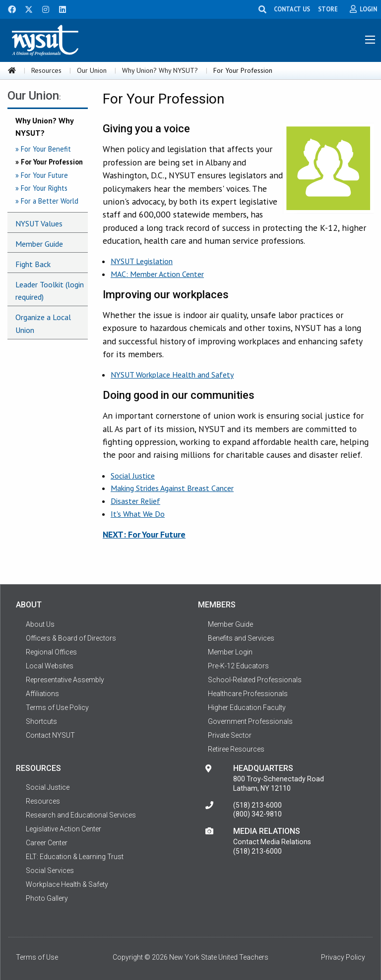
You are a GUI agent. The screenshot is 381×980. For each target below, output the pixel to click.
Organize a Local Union (43, 324)
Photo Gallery (47, 898)
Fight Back (33, 264)
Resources (46, 70)
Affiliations (42, 694)
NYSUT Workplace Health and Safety (172, 375)
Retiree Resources (236, 749)
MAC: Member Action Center (157, 274)
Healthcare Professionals (248, 694)
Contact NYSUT (50, 735)
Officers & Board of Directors (71, 638)
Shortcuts (41, 721)
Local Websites (50, 666)
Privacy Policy (343, 957)
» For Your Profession (49, 162)
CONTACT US (292, 9)
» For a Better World (47, 201)
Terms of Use (37, 957)
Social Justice (133, 476)
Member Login (230, 652)
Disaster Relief (135, 501)
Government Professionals (250, 721)
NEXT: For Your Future (144, 534)
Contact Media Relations (272, 842)
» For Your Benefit (43, 149)
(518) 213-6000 (257, 805)
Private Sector (230, 735)
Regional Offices (51, 652)
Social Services (50, 871)
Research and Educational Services (81, 815)
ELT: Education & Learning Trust (75, 857)
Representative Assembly (65, 680)
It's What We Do (138, 514)
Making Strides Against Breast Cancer (172, 488)
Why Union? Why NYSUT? (160, 70)
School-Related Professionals (255, 680)
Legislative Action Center (63, 829)
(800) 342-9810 (257, 814)
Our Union (92, 70)
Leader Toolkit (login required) (50, 291)
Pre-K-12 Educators (238, 666)
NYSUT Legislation (142, 261)
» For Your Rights (41, 188)
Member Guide (39, 244)
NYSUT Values (39, 223)
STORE (328, 9)
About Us (40, 624)
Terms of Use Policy (57, 708)
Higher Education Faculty (247, 708)
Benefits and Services (241, 638)
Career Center (47, 843)
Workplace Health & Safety (67, 884)
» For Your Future (42, 175)
